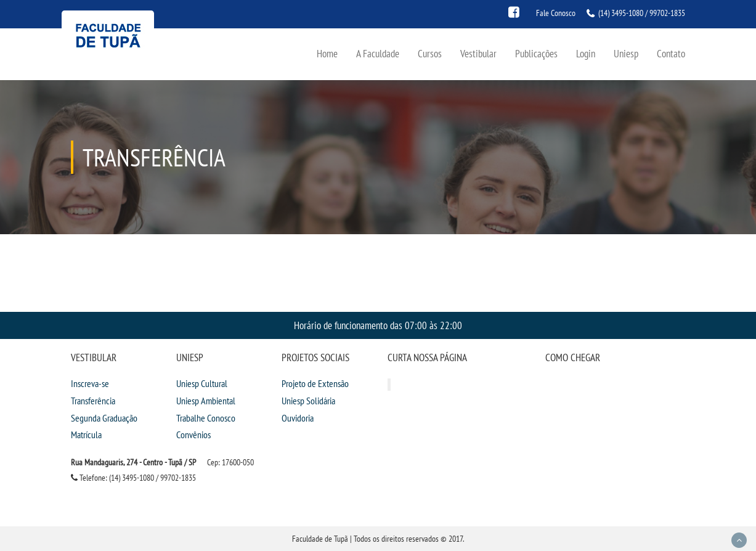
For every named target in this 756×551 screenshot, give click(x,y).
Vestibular (478, 53)
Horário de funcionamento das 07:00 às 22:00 (378, 325)
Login (586, 53)
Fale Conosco (556, 13)
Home (327, 53)
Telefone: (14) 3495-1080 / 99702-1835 (133, 478)
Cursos (430, 53)
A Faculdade (378, 53)
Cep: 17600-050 (230, 462)
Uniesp (626, 53)
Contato (671, 53)
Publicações (536, 53)
